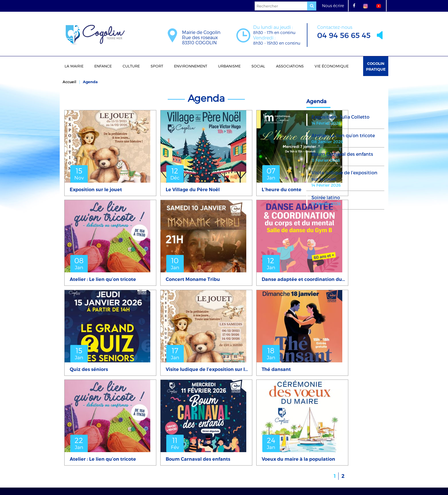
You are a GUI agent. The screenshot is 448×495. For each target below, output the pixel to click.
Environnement (191, 66)
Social (258, 66)
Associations (290, 66)
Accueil (69, 82)
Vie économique (332, 66)
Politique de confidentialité (230, 473)
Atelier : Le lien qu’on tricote (343, 135)
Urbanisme (229, 66)
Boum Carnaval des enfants (342, 154)
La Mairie (74, 66)
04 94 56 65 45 (344, 31)
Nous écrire (333, 6)
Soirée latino (326, 197)
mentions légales (183, 473)
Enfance (103, 66)
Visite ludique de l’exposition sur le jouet (344, 176)
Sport (157, 66)
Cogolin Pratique (376, 66)
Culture (131, 66)
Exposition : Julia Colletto (340, 117)
